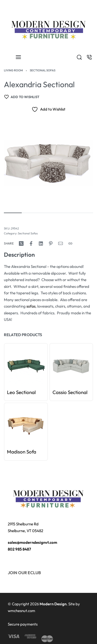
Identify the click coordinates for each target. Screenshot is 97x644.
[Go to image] (13, 213)
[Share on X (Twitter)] (21, 243)
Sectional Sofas (43, 70)
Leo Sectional (21, 392)
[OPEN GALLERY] (48, 163)
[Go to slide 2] (15, 349)
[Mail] (61, 243)
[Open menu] (18, 57)
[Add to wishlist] (22, 97)
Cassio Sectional (70, 392)
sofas (31, 306)
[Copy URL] (70, 243)
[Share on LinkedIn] (41, 243)
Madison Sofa (22, 452)
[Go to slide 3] (18, 349)
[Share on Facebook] (31, 243)
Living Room (13, 70)
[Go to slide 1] (13, 349)
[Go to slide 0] (10, 349)
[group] (26, 365)
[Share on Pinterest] (51, 243)
